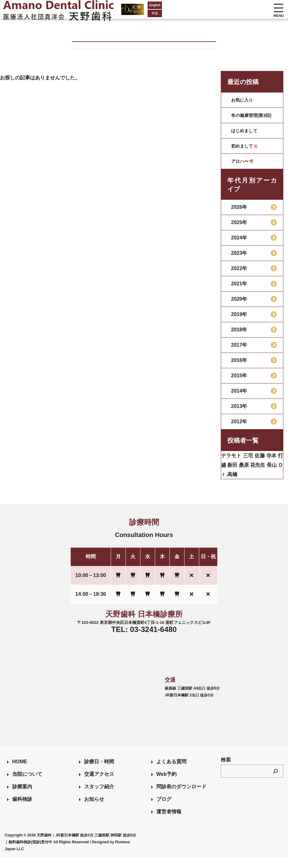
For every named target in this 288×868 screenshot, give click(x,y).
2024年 (239, 243)
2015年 (239, 381)
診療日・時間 (99, 773)
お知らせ (94, 810)
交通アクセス (99, 785)
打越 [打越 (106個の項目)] (235, 473)
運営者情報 (169, 823)
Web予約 (167, 785)
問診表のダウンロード (181, 798)
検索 (226, 771)
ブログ (164, 810)
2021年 (239, 289)
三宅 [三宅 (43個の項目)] (254, 462)
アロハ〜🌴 (244, 166)
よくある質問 (171, 773)
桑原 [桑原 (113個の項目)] (263, 473)
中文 (125, 13)
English (125, 5)
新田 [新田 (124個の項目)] (249, 473)
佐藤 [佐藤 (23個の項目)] (269, 462)
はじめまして (246, 135)
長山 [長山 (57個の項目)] (235, 484)
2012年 (239, 426)
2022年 (239, 273)
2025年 (239, 227)
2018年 (239, 335)
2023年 (239, 258)
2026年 (239, 212)
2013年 (239, 411)
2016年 (239, 365)
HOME (20, 773)
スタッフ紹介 (99, 798)
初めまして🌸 (247, 151)
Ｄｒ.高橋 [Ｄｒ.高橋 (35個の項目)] (256, 484)
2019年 (239, 319)
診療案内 (22, 798)
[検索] (275, 782)
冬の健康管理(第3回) (252, 118)
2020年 (239, 304)
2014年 (239, 396)
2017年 (239, 350)
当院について (27, 785)
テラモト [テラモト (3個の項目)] (234, 462)
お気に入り (244, 100)
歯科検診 (22, 810)
